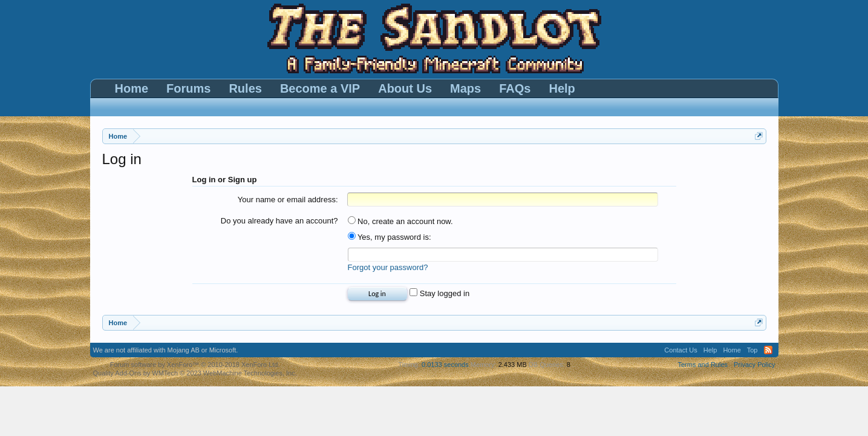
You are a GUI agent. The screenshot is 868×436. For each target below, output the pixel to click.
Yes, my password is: (390, 237)
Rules (245, 88)
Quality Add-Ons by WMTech (195, 373)
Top (752, 350)
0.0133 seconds (445, 365)
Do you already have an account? (279, 221)
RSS (768, 350)
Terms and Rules (703, 365)
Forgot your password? (388, 267)
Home (132, 88)
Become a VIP (320, 88)
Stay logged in (439, 293)
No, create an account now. (400, 221)
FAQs (515, 88)
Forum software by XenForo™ (195, 365)
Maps (465, 88)
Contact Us (680, 350)
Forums (188, 88)
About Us (405, 88)
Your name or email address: (288, 200)
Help (562, 88)
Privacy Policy (754, 365)
